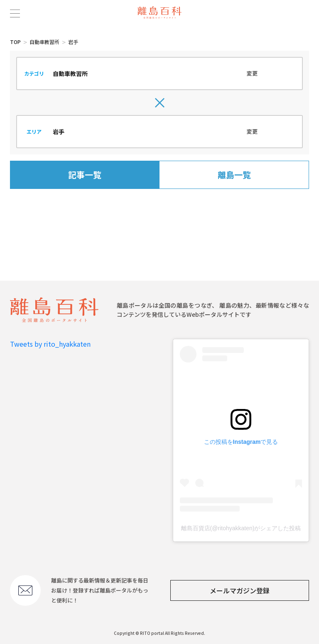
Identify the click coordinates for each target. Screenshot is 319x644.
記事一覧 (85, 175)
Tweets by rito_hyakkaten (50, 344)
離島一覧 (234, 175)
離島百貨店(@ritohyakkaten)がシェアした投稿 (241, 528)
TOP (15, 42)
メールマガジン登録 (240, 590)
